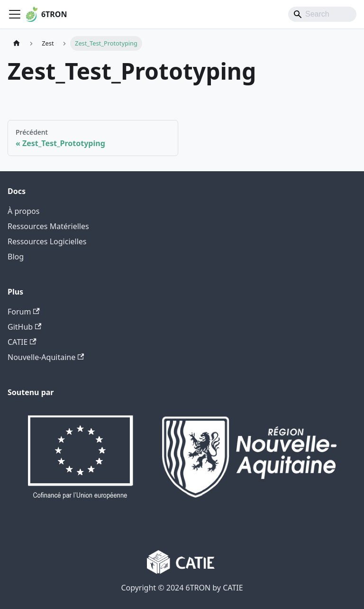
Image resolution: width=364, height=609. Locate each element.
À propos (23, 211)
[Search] (322, 14)
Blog (16, 257)
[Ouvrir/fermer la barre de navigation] (15, 14)
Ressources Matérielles (48, 226)
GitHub (24, 327)
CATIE (22, 342)
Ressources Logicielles (47, 241)
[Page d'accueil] (17, 43)
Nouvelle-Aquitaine (46, 357)
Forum (24, 312)
